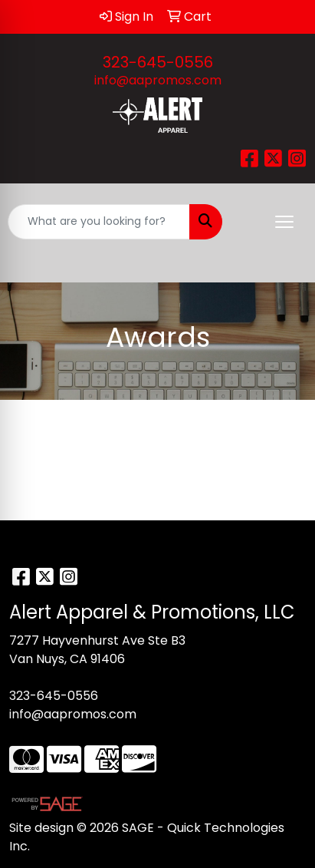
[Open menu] (284, 222)
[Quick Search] (99, 222)
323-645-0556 (158, 62)
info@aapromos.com (158, 80)
